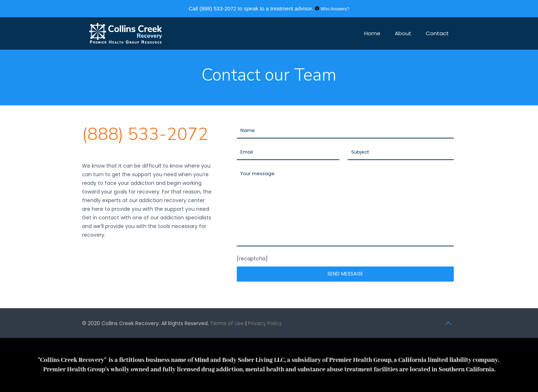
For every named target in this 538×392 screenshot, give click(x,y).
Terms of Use (228, 323)
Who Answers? (335, 9)
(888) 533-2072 (218, 8)
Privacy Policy (265, 323)
